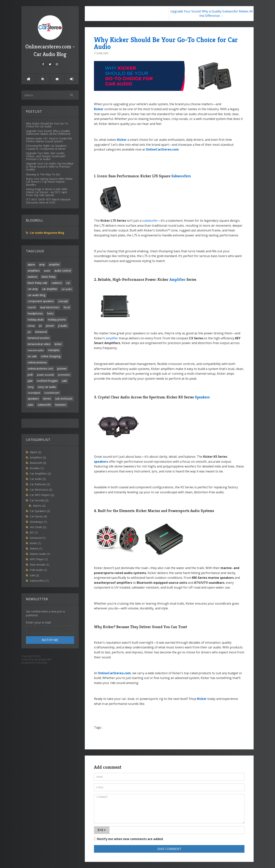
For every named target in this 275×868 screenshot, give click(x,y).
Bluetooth (38, 463)
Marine (36, 548)
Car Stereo (38, 516)
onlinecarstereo (37, 362)
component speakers (41, 301)
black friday (49, 277)
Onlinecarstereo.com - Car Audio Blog (50, 36)
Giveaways (38, 522)
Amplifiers (38, 457)
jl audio (63, 326)
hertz (50, 313)
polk (30, 375)
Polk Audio (38, 570)
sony (31, 387)
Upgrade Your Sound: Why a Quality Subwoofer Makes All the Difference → (212, 13)
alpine (31, 264)
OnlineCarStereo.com (162, 149)
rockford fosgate (47, 381)
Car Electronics (41, 490)
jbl (40, 326)
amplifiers (34, 271)
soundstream (52, 393)
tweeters (61, 405)
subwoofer (44, 405)
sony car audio (47, 387)
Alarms (39, 506)
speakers (33, 399)
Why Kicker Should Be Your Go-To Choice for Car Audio (166, 43)
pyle (30, 381)
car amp (33, 289)
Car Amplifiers (40, 473)
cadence (57, 283)
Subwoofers (39, 581)
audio (47, 271)
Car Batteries (40, 484)
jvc (29, 332)
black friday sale (38, 283)
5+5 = (102, 830)
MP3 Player (39, 559)
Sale (34, 575)
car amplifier (50, 289)
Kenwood (38, 538)
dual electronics (50, 307)
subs (31, 405)
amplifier (54, 264)
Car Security (39, 500)
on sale (32, 356)
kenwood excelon (39, 338)
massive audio (36, 350)
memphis (54, 350)
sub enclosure (64, 399)
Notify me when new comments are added (128, 839)
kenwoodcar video (39, 344)
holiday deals (36, 320)
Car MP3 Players (42, 495)
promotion (64, 375)
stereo (47, 399)
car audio (67, 289)
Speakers (202, 397)
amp (42, 264)
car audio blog (36, 295)
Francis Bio (41, 663)
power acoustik (45, 375)
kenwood (41, 332)
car (68, 283)
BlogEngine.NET (43, 659)
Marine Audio (40, 554)
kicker (58, 344)
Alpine (36, 452)
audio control (63, 271)
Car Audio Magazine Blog (47, 233)
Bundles (37, 468)
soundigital (34, 393)
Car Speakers (40, 511)
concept (63, 301)
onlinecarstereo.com (40, 368)
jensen (50, 326)
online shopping (51, 356)
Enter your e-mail (38, 622)
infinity (31, 326)
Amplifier (177, 280)
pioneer (62, 368)
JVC (34, 532)
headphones (35, 313)
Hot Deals (38, 527)
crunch (32, 307)
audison (33, 277)
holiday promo (57, 320)
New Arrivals (40, 565)
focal (67, 307)
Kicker (36, 543)
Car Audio (38, 479)
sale (64, 381)
